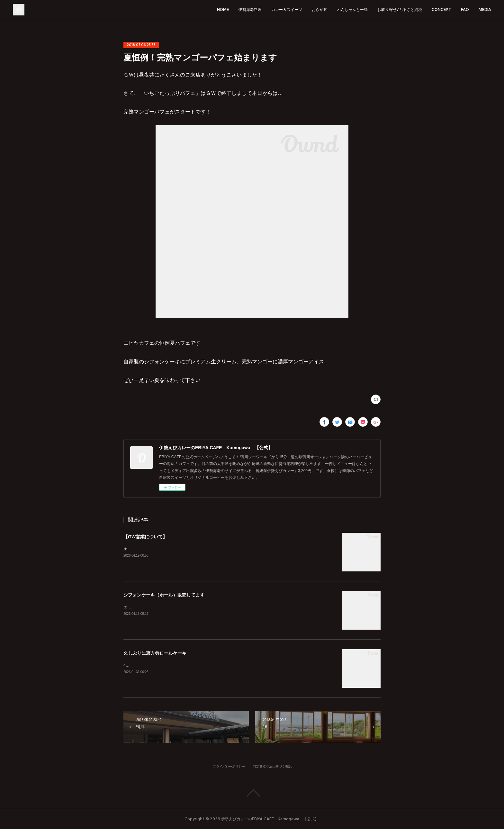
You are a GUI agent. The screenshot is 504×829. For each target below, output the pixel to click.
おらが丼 (319, 9)
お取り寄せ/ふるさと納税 (400, 9)
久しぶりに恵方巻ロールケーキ (155, 653)
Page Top (252, 793)
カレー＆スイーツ (287, 9)
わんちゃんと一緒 (352, 9)
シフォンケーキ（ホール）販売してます (164, 595)
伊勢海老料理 (250, 9)
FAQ (465, 9)
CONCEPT (441, 9)
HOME (223, 9)
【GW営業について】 (145, 537)
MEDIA (485, 9)
